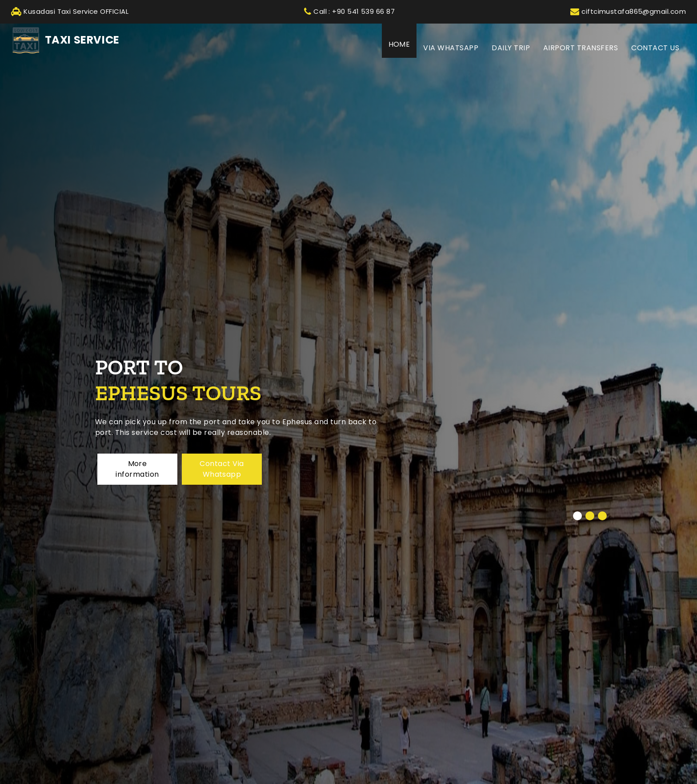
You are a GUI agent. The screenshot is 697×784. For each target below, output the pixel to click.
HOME (403, 44)
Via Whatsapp (451, 48)
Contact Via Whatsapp (222, 469)
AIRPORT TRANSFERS (581, 48)
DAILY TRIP (511, 48)
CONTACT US (655, 48)
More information (137, 469)
